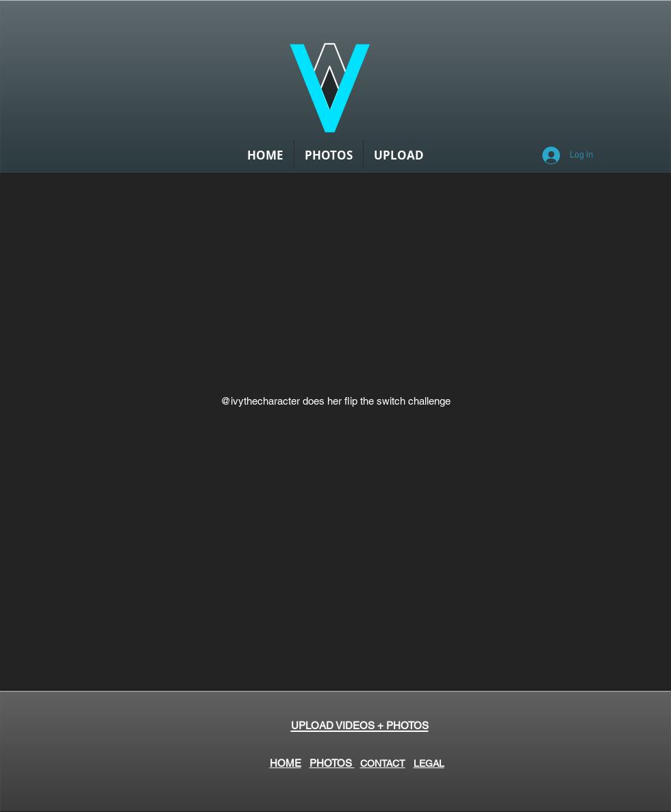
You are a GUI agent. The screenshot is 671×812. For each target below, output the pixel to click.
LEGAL (429, 763)
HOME (286, 763)
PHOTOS (332, 763)
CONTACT (383, 763)
